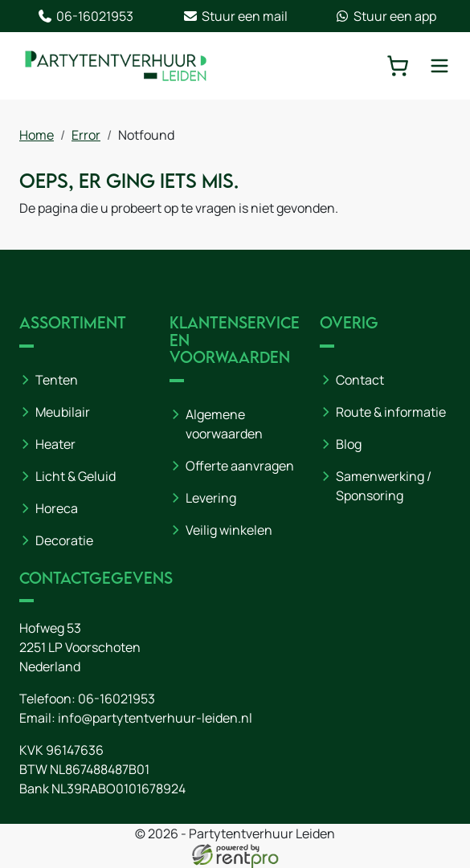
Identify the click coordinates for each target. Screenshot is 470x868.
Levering (211, 498)
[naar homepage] (116, 66)
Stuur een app (385, 16)
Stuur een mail (235, 16)
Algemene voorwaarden (224, 424)
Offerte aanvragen (240, 466)
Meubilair (63, 412)
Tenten (57, 380)
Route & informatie (391, 412)
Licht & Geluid (76, 476)
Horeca (57, 508)
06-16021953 (85, 16)
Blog (349, 444)
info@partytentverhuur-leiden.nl (155, 718)
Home (37, 135)
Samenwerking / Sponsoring (384, 486)
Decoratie (64, 540)
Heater (55, 444)
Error (86, 135)
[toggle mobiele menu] (439, 66)
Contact (360, 380)
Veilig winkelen (229, 530)
